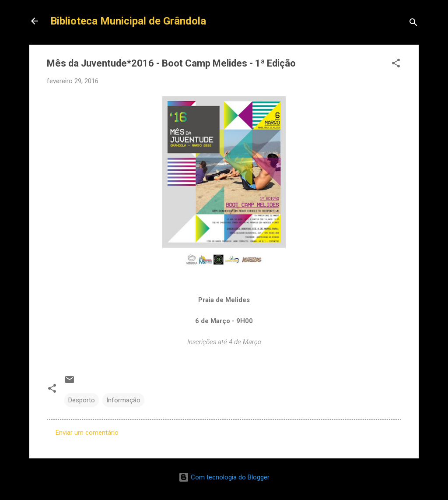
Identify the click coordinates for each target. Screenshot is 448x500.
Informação (123, 400)
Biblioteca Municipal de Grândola (128, 21)
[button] (396, 65)
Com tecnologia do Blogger (224, 477)
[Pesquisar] (413, 24)
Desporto (82, 400)
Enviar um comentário (87, 433)
